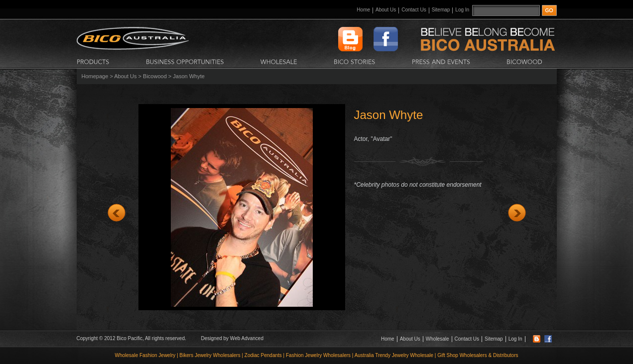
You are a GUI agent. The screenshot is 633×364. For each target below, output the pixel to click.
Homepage (95, 76)
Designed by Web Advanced (232, 338)
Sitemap (441, 10)
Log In (462, 10)
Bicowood (155, 76)
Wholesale (438, 339)
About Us (386, 10)
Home (363, 10)
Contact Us (414, 10)
